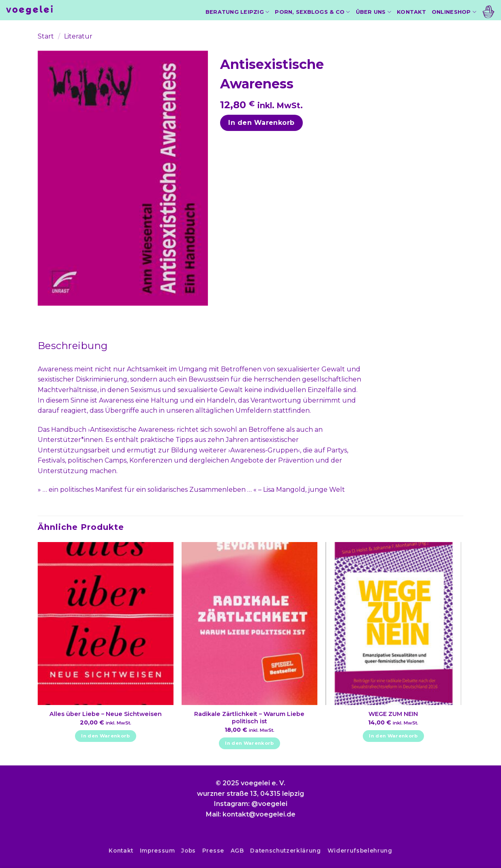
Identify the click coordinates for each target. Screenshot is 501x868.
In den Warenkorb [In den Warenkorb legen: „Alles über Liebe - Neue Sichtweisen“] (106, 736)
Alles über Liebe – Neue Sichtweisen (106, 714)
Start (46, 36)
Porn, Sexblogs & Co (312, 12)
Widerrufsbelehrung (360, 851)
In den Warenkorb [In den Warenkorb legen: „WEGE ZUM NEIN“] (393, 736)
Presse (213, 851)
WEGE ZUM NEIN (393, 714)
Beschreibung (73, 346)
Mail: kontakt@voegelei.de (251, 814)
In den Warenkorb (261, 123)
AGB (237, 851)
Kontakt (411, 12)
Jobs (188, 851)
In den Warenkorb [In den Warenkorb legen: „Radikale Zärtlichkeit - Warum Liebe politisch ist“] (249, 743)
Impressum (157, 851)
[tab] (73, 346)
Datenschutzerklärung (286, 851)
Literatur (78, 36)
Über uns (374, 12)
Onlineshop (454, 12)
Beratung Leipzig (238, 12)
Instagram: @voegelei (251, 804)
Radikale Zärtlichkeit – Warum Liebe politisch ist (249, 718)
